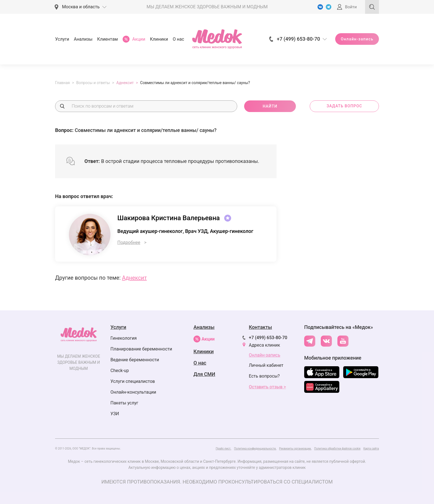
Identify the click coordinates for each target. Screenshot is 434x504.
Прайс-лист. (223, 449)
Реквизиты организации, (295, 449)
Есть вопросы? (264, 376)
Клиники (159, 39)
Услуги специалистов (133, 381)
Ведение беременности (135, 360)
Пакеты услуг (124, 403)
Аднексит (135, 278)
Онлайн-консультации (133, 392)
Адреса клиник (264, 345)
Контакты (260, 327)
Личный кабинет (266, 365)
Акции (204, 339)
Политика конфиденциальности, (255, 449)
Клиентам (108, 39)
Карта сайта (371, 449)
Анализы (83, 39)
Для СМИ (204, 374)
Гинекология (124, 338)
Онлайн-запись (357, 39)
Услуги (62, 39)
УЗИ (115, 414)
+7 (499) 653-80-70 (268, 338)
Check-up (120, 371)
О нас (178, 39)
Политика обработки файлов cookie (337, 449)
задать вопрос (344, 106)
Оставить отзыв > (267, 387)
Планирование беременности (141, 349)
